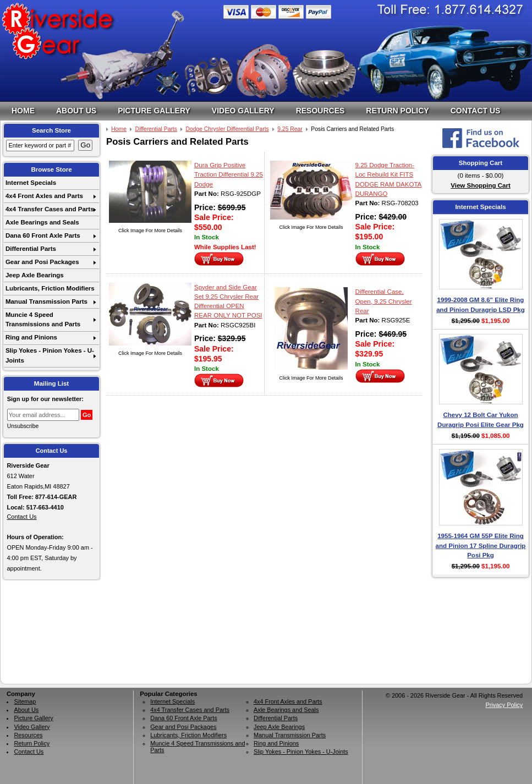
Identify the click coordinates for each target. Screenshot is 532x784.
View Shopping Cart (481, 185)
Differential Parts (31, 249)
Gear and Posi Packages (42, 262)
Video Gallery (243, 111)
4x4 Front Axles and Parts (44, 196)
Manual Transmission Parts (46, 301)
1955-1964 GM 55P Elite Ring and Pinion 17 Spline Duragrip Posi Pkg (481, 545)
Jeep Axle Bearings (35, 275)
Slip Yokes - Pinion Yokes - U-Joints (50, 355)
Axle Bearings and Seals (42, 222)
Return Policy (397, 111)
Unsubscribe (23, 426)
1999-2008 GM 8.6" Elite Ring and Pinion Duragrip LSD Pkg (481, 305)
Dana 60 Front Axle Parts (43, 235)
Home (23, 111)
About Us (76, 111)
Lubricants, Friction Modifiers (50, 288)
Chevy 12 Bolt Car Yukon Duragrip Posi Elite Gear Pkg (481, 420)
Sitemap (25, 701)
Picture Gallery (154, 111)
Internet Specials (31, 183)
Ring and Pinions (31, 337)
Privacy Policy (504, 705)
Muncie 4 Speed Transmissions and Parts (43, 319)
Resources (320, 111)
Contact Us (476, 111)
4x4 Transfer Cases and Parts (50, 209)
